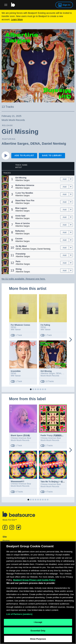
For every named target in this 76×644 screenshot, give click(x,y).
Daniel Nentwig (54, 143)
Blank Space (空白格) (20, 435)
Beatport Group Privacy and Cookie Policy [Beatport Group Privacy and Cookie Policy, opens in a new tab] (34, 581)
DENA (35, 143)
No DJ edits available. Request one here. (24, 279)
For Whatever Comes (20, 325)
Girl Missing (46, 371)
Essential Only (38, 631)
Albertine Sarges (15, 143)
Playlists (6, 541)
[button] (5, 179)
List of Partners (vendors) (19, 615)
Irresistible (16, 371)
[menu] (71, 179)
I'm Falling (45, 325)
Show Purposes (38, 640)
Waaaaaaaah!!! (18, 482)
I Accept (38, 623)
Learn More (17, 19)
